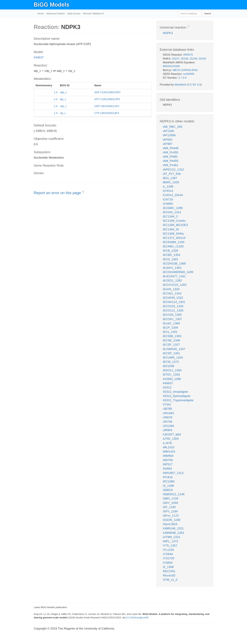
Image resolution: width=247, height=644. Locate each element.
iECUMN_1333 (173, 358)
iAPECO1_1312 (173, 170)
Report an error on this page (58, 193)
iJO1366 (168, 426)
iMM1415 (169, 452)
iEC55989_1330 (174, 242)
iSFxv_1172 (171, 516)
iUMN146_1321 (173, 528)
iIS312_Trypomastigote (178, 400)
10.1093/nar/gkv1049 (137, 617)
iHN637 (39, 57)
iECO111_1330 (173, 310)
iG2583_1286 (172, 379)
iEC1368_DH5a (173, 234)
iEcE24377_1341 (174, 276)
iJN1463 (168, 413)
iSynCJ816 (170, 524)
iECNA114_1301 (174, 302)
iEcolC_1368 (171, 323)
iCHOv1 (168, 191)
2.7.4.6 (182, 78)
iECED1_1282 (172, 281)
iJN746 (168, 422)
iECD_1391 (171, 259)
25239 (193, 59)
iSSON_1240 (172, 520)
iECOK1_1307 (172, 319)
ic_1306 (168, 187)
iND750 (168, 460)
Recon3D (169, 575)
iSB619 (168, 490)
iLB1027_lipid (172, 434)
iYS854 (168, 563)
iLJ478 (167, 443)
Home (40, 13)
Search (208, 14)
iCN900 (168, 204)
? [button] (83, 192)
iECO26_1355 (172, 315)
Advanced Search (55, 13)
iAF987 (168, 144)
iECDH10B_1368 (174, 264)
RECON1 (169, 571)
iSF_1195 (169, 507)
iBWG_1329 (171, 182)
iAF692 (168, 140)
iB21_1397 (170, 178)
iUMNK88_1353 (173, 533)
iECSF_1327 (171, 345)
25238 (184, 59)
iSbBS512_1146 (174, 494)
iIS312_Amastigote (175, 392)
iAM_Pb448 (171, 148)
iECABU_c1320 (173, 246)
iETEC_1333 (171, 375)
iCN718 (168, 199)
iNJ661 (168, 469)
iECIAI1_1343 (172, 293)
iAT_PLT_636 (172, 174)
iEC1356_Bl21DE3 (175, 225)
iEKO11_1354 (172, 370)
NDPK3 (168, 33)
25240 (202, 59)
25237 (176, 59)
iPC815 (168, 477)
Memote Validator (93, 13)
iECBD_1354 (172, 255)
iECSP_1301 (171, 353)
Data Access (74, 13)
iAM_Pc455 (171, 152)
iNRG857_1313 (173, 473)
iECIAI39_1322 (173, 298)
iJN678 (168, 417)
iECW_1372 (171, 362)
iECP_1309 (170, 328)
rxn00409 (189, 74)
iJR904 (168, 430)
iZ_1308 (168, 567)
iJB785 (167, 409)
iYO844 (168, 554)
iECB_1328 (170, 251)
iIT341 (167, 404)
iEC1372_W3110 (174, 238)
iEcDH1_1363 (172, 268)
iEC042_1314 (172, 212)
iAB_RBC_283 (173, 127)
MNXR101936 (171, 66)
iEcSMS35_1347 (174, 349)
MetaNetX (181, 85)
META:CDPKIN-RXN (185, 70)
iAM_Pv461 (171, 165)
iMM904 (168, 456)
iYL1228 (168, 550)
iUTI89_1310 (171, 537)
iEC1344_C (171, 216)
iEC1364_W (171, 229)
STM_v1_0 (170, 580)
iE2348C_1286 (173, 208)
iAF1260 (168, 131)
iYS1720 (169, 558)
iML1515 (169, 447)
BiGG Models (52, 5)
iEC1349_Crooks (174, 221)
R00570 (188, 55)
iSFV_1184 (170, 511)
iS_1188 (168, 486)
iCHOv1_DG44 (173, 195)
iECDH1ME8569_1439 (178, 272)
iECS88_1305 (172, 336)
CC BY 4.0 (194, 85)
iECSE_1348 (171, 340)
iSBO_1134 (171, 498)
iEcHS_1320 (171, 289)
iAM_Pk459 (171, 161)
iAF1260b (169, 135)
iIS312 (167, 387)
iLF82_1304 (171, 439)
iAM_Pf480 (170, 157)
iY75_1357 (170, 546)
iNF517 (168, 464)
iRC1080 (169, 481)
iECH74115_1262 (175, 285)
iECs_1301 (170, 332)
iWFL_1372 (171, 541)
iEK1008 (169, 366)
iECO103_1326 (173, 306)
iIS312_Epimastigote (177, 396)
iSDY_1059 (170, 503)
